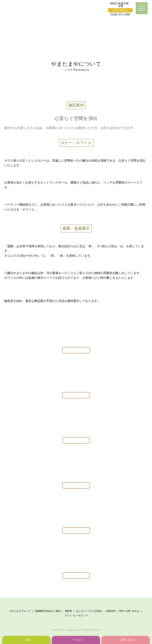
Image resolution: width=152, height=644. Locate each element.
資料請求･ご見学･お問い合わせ (123, 611)
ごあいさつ (39, 84)
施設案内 (76, 92)
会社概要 (113, 84)
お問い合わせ (120, 10)
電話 (28, 640)
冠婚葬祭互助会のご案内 (48, 611)
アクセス (78, 640)
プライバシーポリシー (76, 615)
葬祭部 (68, 611)
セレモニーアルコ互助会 (89, 611)
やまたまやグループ (20, 611)
